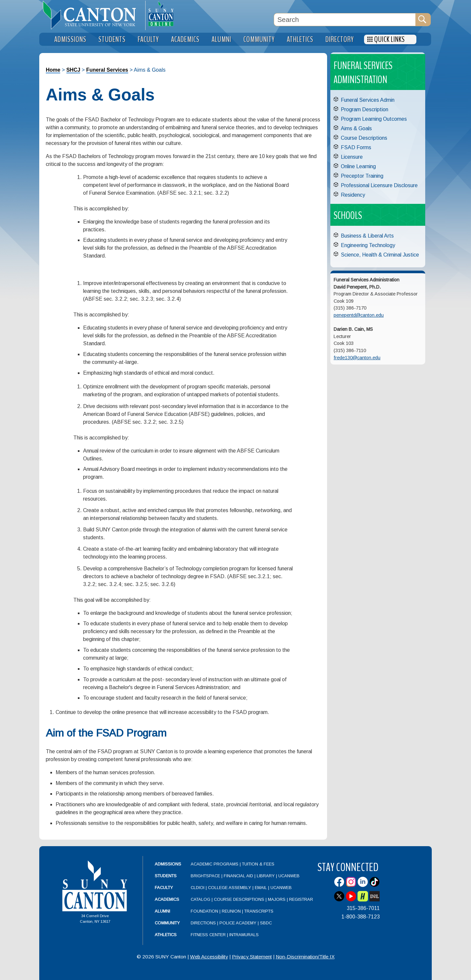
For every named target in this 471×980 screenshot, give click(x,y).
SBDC (266, 923)
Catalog (201, 899)
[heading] (92, 15)
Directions (203, 923)
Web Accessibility (209, 957)
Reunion (231, 911)
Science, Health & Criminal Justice (380, 255)
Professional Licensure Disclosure (379, 185)
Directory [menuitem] (340, 39)
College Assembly (230, 888)
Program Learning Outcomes (374, 119)
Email (261, 888)
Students (166, 876)
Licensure (352, 157)
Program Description (365, 109)
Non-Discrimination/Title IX (305, 957)
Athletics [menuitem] (300, 39)
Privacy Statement (252, 957)
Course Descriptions (364, 138)
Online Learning (358, 166)
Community (167, 923)
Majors (277, 899)
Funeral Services (107, 70)
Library (266, 876)
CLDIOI (198, 888)
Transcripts (259, 911)
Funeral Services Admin (368, 100)
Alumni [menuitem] (221, 39)
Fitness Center (208, 935)
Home (53, 70)
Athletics (166, 935)
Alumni (162, 911)
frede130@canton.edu (357, 358)
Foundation (204, 911)
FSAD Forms (356, 147)
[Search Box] (345, 20)
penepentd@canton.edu (359, 315)
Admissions (168, 864)
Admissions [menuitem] (70, 39)
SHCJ (73, 70)
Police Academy (238, 923)
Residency (353, 195)
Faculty (164, 888)
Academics (167, 899)
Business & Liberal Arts (367, 236)
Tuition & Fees (258, 864)
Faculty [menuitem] (148, 39)
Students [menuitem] (112, 39)
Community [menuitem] (259, 39)
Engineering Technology (368, 245)
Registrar (301, 899)
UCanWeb (289, 876)
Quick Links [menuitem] (390, 39)
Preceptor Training (362, 176)
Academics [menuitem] (185, 39)
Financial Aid (238, 876)
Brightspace (205, 876)
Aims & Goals (356, 128)
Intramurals (244, 935)
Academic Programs (215, 864)
